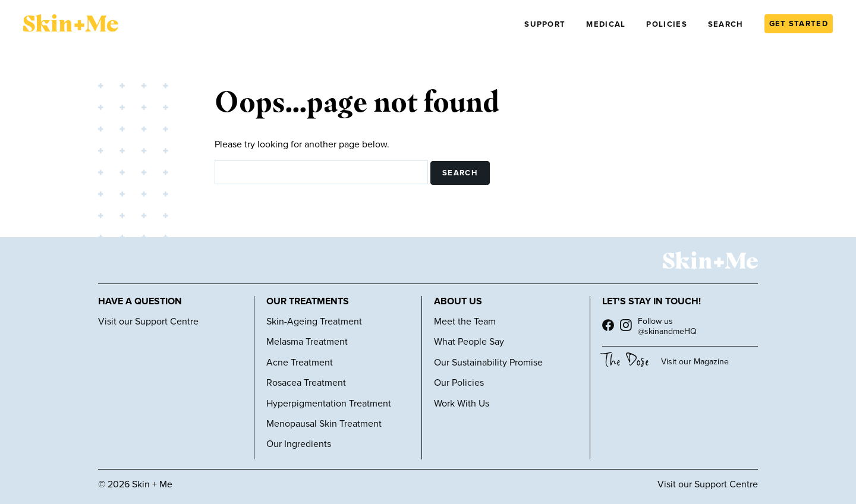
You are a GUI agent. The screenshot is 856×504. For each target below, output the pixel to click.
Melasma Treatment (307, 342)
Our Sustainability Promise (488, 363)
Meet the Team (465, 322)
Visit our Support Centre (148, 322)
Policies (666, 24)
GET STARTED (799, 24)
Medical (606, 24)
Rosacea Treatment (306, 383)
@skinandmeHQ (667, 331)
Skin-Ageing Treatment (314, 322)
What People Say (469, 342)
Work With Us (462, 404)
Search (726, 24)
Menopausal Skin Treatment (324, 424)
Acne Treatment (300, 363)
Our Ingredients (299, 444)
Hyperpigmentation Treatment (329, 404)
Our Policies (459, 383)
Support (545, 24)
